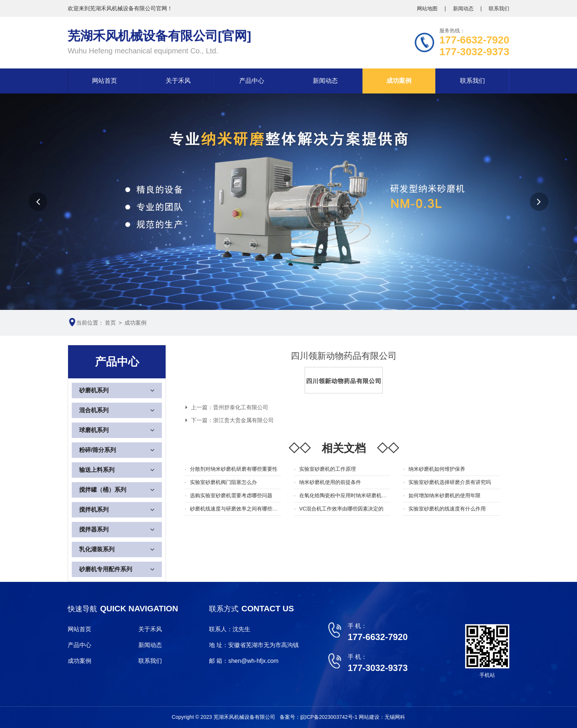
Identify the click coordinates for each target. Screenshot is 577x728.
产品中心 (252, 81)
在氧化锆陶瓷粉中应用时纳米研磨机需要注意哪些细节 (361, 495)
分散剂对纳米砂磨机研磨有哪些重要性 (234, 469)
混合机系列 (94, 410)
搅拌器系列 (94, 529)
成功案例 (399, 81)
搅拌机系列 (94, 510)
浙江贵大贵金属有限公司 (243, 420)
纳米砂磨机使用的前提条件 (330, 482)
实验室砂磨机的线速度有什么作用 (447, 509)
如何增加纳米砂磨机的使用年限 (445, 495)
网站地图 (428, 8)
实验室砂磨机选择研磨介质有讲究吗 (450, 482)
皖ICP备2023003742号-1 (330, 717)
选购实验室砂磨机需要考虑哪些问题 (231, 495)
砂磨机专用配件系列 (106, 569)
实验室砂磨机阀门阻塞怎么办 (223, 482)
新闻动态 (464, 8)
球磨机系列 (94, 430)
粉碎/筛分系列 (98, 450)
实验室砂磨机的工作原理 (328, 469)
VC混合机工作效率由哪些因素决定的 (341, 509)
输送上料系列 (97, 470)
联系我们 (499, 8)
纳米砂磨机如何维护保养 (437, 469)
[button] (38, 202)
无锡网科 (395, 717)
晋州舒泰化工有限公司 (241, 407)
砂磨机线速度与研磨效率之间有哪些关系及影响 (244, 509)
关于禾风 (178, 81)
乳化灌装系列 (97, 549)
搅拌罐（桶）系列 (103, 490)
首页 (110, 323)
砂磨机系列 (94, 390)
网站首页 (105, 81)
